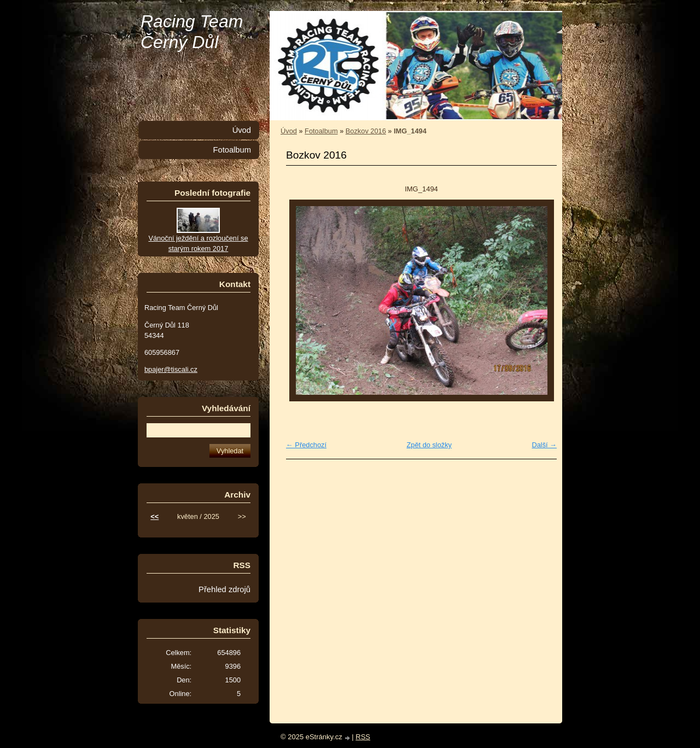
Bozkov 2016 (366, 131)
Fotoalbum (321, 131)
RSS (363, 737)
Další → (544, 445)
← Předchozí (306, 445)
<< (154, 516)
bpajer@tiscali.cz (171, 369)
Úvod (289, 131)
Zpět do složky (429, 445)
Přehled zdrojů (224, 589)
